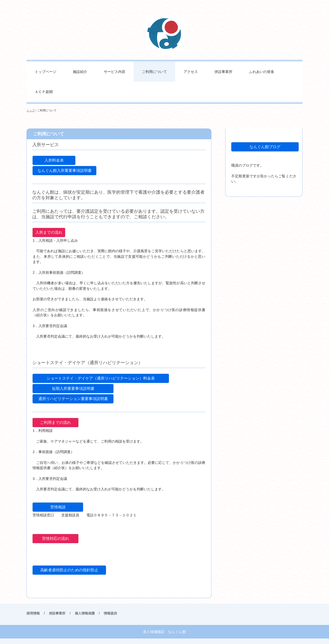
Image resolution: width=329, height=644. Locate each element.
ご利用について (154, 72)
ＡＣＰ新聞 (44, 92)
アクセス (191, 72)
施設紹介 (80, 72)
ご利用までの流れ (55, 422)
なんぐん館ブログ (265, 147)
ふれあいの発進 (262, 72)
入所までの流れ (49, 232)
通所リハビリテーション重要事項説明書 (73, 399)
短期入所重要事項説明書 (73, 388)
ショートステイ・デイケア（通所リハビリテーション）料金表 (101, 378)
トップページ (46, 72)
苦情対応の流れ (55, 538)
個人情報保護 (85, 613)
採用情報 (33, 613)
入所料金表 (54, 160)
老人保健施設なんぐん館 (164, 33)
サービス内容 (115, 72)
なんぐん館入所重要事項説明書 (65, 170)
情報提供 (110, 613)
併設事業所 (223, 72)
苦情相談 (58, 507)
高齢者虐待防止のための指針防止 (69, 570)
